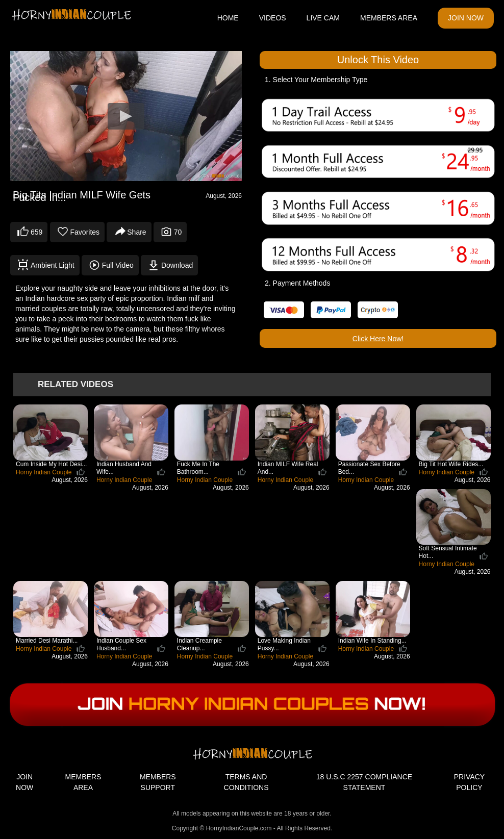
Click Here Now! (378, 339)
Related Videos (75, 384)
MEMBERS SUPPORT (158, 782)
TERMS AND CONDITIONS (246, 782)
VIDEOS (273, 18)
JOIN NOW (466, 18)
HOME (228, 18)
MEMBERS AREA (389, 18)
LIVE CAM (323, 18)
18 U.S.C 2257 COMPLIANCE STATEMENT (364, 782)
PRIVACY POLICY (469, 782)
